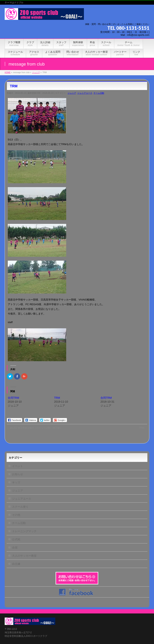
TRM (57, 398)
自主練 (16, 564)
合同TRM (13, 398)
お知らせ (18, 474)
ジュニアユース (85, 93)
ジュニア (72, 93)
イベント (18, 466)
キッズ (16, 482)
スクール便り (20, 507)
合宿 (15, 548)
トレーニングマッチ (24, 531)
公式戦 (16, 539)
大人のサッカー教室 (24, 556)
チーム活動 (99, 93)
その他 (16, 515)
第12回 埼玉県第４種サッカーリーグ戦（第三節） (34, 428)
